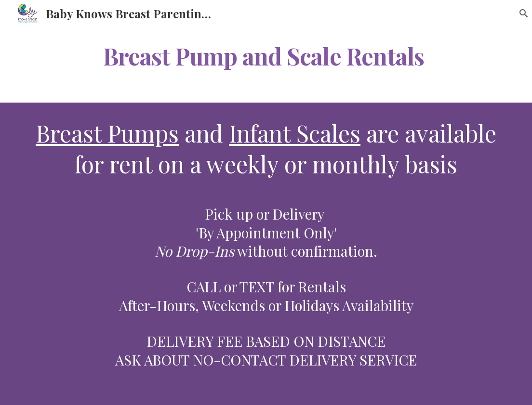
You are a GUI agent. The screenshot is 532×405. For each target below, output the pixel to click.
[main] (266, 55)
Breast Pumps (107, 133)
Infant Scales (295, 133)
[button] (520, 13)
